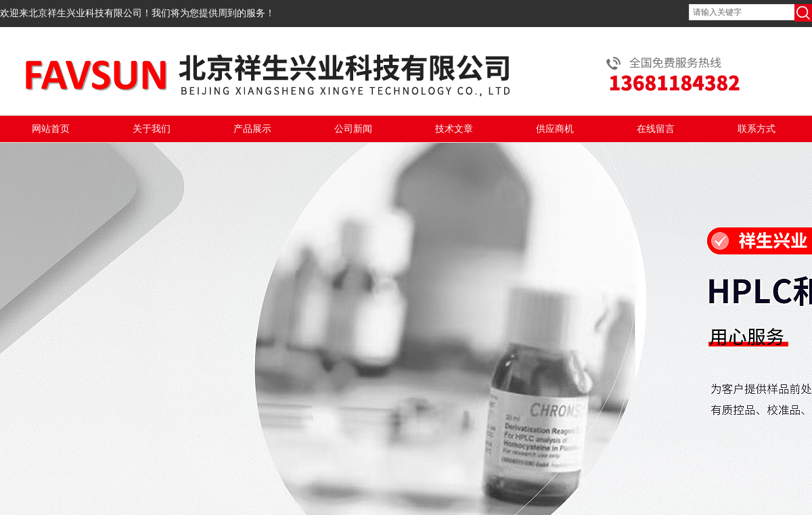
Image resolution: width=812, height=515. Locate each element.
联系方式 (757, 129)
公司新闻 (353, 129)
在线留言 (656, 129)
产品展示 (252, 129)
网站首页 (51, 129)
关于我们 (152, 129)
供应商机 (555, 129)
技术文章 (454, 129)
